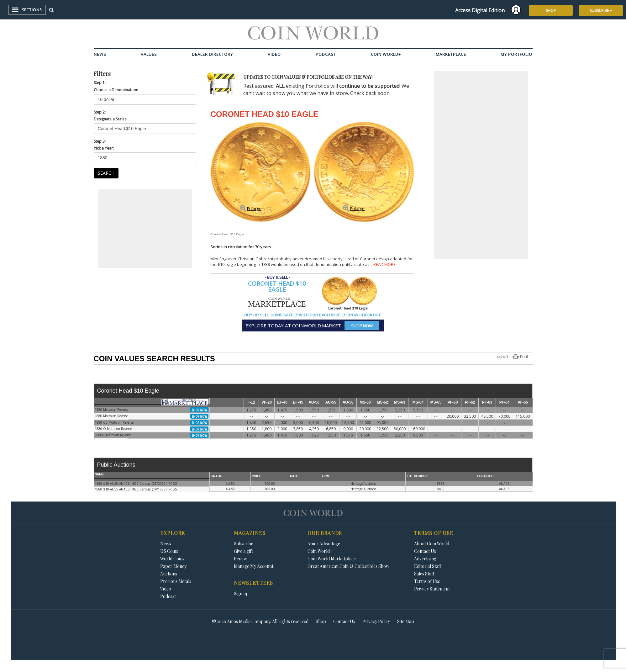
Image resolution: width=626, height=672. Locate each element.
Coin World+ (386, 54)
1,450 (267, 410)
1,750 (383, 410)
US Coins (169, 551)
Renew (240, 559)
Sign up (241, 593)
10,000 (331, 423)
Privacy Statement (432, 589)
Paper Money (173, 566)
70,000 (504, 416)
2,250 (400, 410)
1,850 (251, 423)
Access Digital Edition (480, 10)
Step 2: (100, 112)
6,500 (314, 423)
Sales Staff (424, 574)
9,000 (348, 429)
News (100, 54)
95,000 (382, 423)
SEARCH (106, 173)
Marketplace (451, 54)
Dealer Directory (212, 54)
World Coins (172, 559)
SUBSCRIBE (601, 11)
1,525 (314, 435)
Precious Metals (176, 581)
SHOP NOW (362, 326)
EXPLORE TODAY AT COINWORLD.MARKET (312, 325)
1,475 (282, 410)
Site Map (406, 621)
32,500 (470, 416)
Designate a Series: (110, 119)
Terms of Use (427, 581)
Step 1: (100, 83)
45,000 (365, 423)
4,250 (314, 429)
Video (274, 54)
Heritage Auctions (363, 484)
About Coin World (432, 544)
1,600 (348, 410)
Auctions (169, 574)
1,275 (251, 410)
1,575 (331, 410)
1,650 (365, 410)
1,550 (314, 410)
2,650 (267, 423)
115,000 (523, 416)
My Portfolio (516, 54)
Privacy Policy (376, 621)
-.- (436, 410)
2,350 (400, 435)
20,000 (453, 416)
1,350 (251, 429)
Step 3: (100, 141)
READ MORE (384, 264)
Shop (321, 621)
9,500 (418, 435)
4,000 (282, 423)
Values (149, 54)
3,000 (282, 429)
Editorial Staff (428, 566)
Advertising (425, 559)
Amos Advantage (324, 544)
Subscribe (244, 544)
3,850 (298, 429)
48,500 (487, 416)
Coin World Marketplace (332, 559)
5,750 (418, 410)
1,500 (298, 410)
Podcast (326, 54)
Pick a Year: (104, 148)
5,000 (298, 423)
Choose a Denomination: (116, 90)
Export (502, 356)
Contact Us (425, 551)
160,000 (418, 429)
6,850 (331, 429)
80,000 (400, 429)
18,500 (348, 423)
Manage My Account (254, 566)
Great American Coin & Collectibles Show (348, 566)
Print (524, 356)
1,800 (267, 429)
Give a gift (243, 551)
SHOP (551, 11)
